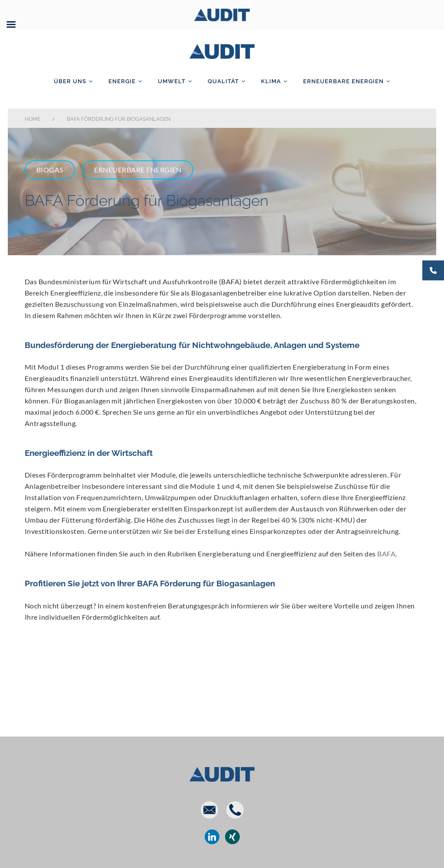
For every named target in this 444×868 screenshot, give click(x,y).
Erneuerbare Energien (343, 81)
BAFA (386, 554)
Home (33, 119)
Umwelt (172, 81)
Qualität (223, 81)
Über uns (70, 81)
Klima (271, 81)
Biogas (50, 170)
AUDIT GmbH (222, 50)
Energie (122, 81)
